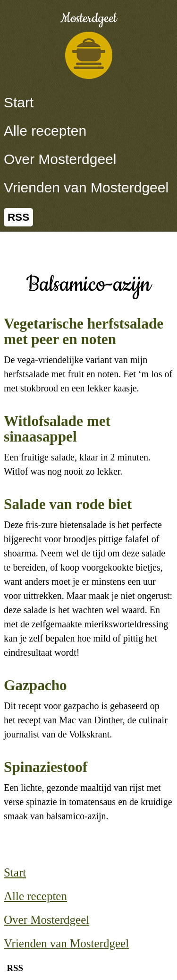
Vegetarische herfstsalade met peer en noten (84, 331)
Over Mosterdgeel (60, 159)
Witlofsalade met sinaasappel (57, 429)
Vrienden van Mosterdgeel (86, 187)
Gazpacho (35, 685)
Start (19, 102)
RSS (18, 217)
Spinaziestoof (46, 767)
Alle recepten (45, 131)
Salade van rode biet (68, 504)
